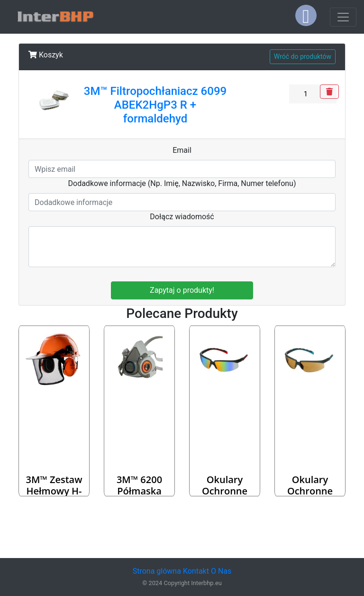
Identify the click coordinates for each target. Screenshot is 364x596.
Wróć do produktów (303, 56)
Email (182, 150)
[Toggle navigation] (343, 17)
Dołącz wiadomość (182, 217)
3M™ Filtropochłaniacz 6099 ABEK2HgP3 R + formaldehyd (155, 105)
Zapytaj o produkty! (182, 290)
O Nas (221, 571)
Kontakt (196, 571)
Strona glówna (157, 571)
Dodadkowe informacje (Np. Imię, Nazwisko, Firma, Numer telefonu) (182, 183)
